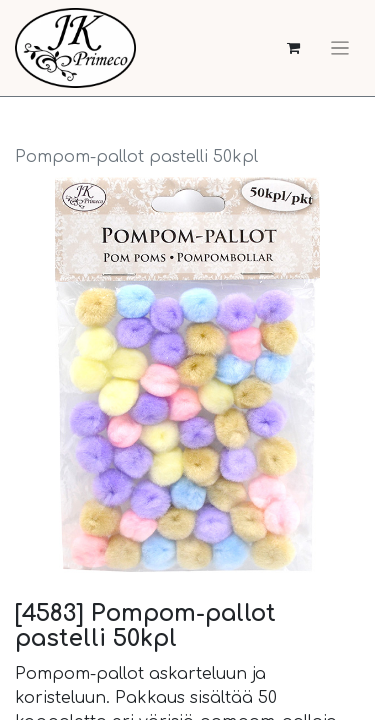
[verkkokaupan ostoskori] (293, 48)
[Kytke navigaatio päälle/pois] (340, 48)
